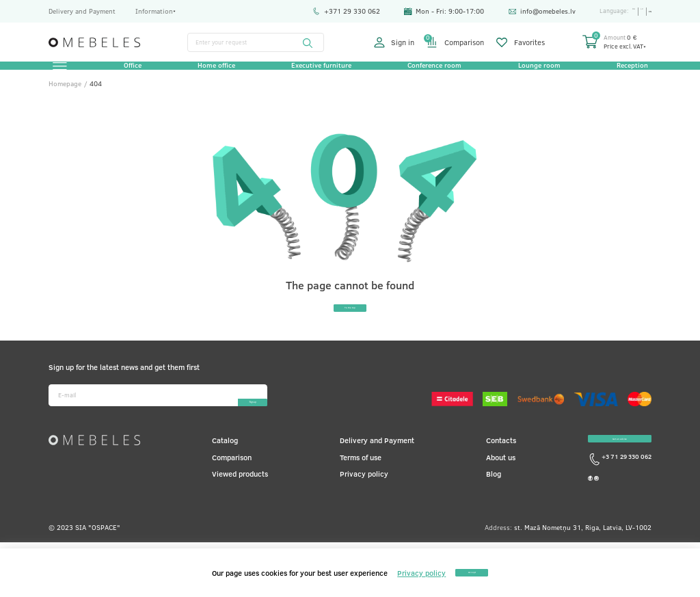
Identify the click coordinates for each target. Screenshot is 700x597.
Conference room (432, 73)
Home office (219, 73)
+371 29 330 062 (332, 11)
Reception (625, 73)
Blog (494, 504)
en (648, 11)
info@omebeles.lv (528, 11)
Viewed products (240, 504)
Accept (472, 572)
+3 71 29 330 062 (620, 506)
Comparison (455, 42)
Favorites (521, 42)
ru (622, 11)
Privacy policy (364, 504)
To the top (350, 331)
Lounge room (535, 73)
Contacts (501, 472)
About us (501, 488)
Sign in (394, 42)
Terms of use (361, 488)
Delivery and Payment (82, 11)
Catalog (225, 472)
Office (137, 73)
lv (635, 11)
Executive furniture (321, 73)
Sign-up (224, 426)
